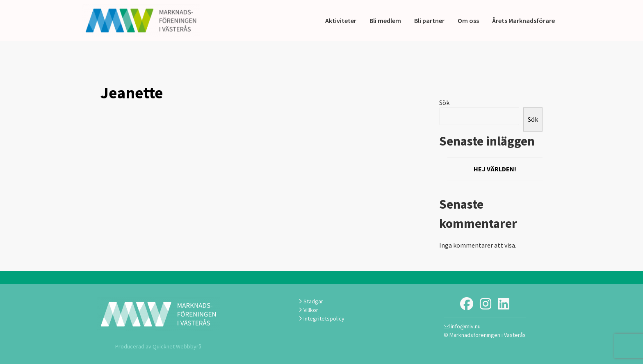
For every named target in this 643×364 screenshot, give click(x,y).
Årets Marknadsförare (523, 20)
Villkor (308, 310)
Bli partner (429, 20)
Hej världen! (495, 169)
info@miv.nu (462, 326)
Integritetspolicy (321, 318)
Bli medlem (385, 20)
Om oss (468, 20)
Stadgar (311, 301)
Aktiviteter (341, 20)
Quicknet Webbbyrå (177, 346)
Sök (444, 102)
